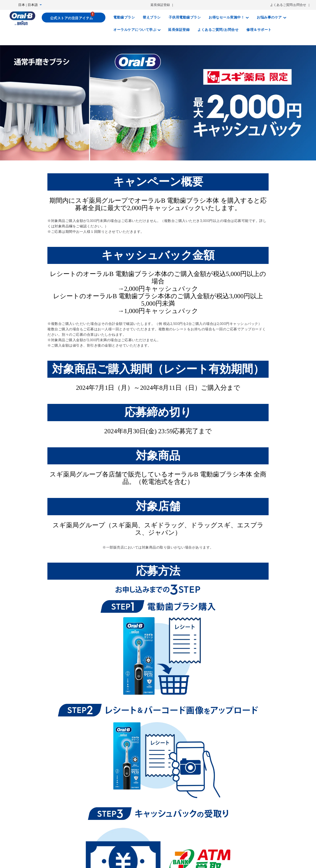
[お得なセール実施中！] (229, 18)
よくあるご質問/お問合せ (288, 5)
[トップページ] (22, 18)
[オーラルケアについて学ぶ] (137, 30)
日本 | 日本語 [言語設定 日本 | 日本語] (30, 5)
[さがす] (280, 30)
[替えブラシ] (152, 18)
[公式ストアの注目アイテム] (74, 18)
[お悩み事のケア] (272, 18)
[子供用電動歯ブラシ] (185, 18)
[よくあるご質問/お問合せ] (218, 30)
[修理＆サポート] (259, 30)
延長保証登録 (160, 5)
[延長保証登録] (179, 30)
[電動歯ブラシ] (124, 18)
